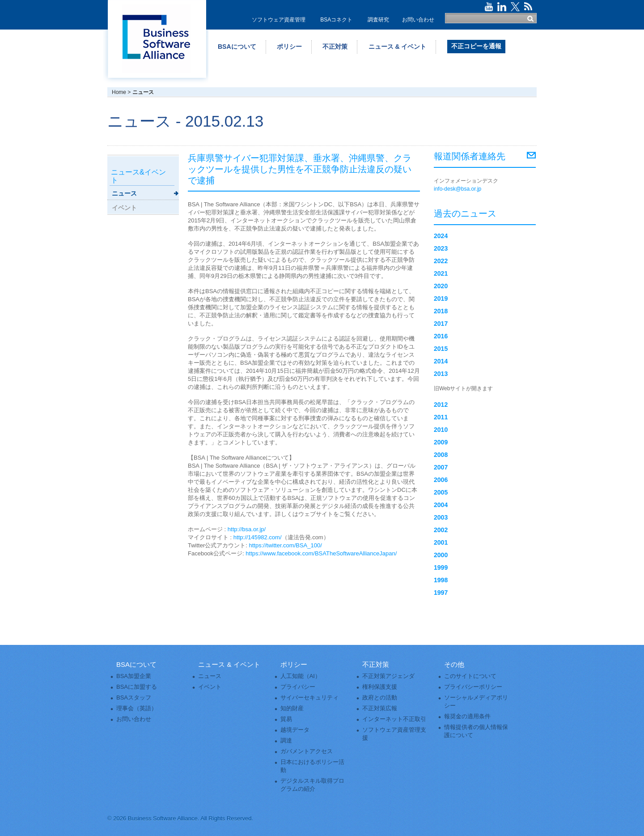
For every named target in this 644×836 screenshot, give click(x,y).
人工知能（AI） (301, 676)
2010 (441, 430)
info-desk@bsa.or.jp (458, 189)
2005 (441, 492)
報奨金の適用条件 (467, 716)
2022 (441, 261)
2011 (441, 417)
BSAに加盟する (137, 687)
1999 (441, 567)
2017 (441, 324)
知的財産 (292, 708)
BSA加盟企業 (134, 676)
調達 (286, 740)
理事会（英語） (137, 708)
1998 (441, 580)
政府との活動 (380, 697)
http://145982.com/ (258, 537)
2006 (441, 480)
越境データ (295, 730)
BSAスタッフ (134, 697)
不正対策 (335, 47)
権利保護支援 (380, 687)
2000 (441, 555)
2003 (441, 517)
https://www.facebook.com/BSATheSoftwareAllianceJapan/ (321, 553)
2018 (441, 311)
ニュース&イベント (138, 176)
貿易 (286, 719)
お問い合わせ (418, 20)
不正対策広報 (380, 708)
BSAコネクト (336, 20)
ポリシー (289, 47)
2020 (441, 286)
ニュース (124, 193)
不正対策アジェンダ (388, 676)
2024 (441, 236)
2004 (441, 505)
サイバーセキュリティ (309, 697)
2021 (441, 273)
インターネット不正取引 (394, 719)
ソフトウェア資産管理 (279, 20)
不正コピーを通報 (476, 46)
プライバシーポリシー (473, 687)
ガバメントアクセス (307, 751)
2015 (441, 349)
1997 (441, 593)
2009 (441, 442)
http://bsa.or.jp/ (247, 529)
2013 (441, 374)
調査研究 (378, 20)
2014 (441, 361)
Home (119, 92)
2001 (441, 542)
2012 (441, 405)
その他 (454, 664)
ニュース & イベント (398, 47)
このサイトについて (470, 676)
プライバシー (298, 687)
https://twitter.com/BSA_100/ (286, 545)
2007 (441, 467)
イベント (124, 208)
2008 (441, 455)
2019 (441, 299)
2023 (441, 248)
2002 (441, 530)
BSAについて (237, 47)
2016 (441, 336)
